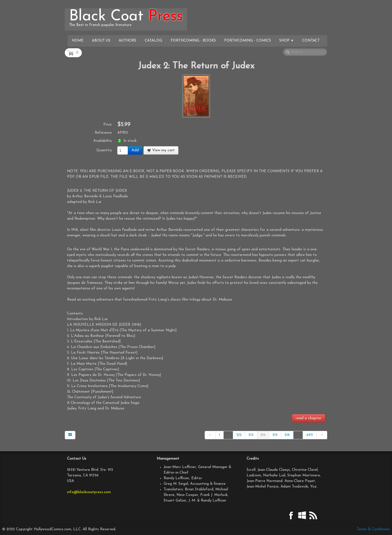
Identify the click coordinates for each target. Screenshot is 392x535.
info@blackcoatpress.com (89, 492)
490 (310, 435)
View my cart (161, 150)
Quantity (104, 150)
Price (107, 125)
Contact (311, 41)
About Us (101, 41)
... (228, 435)
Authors (127, 41)
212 (239, 435)
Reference (103, 133)
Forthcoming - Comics (248, 41)
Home (78, 41)
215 (275, 435)
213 (251, 435)
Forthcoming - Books (193, 41)
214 (263, 435)
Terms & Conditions (373, 529)
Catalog (153, 41)
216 (287, 435)
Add (135, 150)
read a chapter (309, 418)
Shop (286, 41)
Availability (102, 141)
